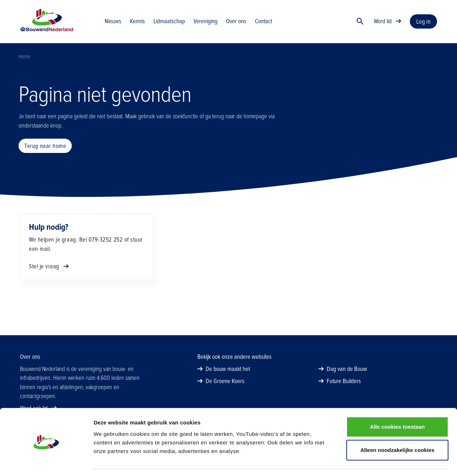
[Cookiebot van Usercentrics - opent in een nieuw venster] (46, 462)
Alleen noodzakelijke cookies (397, 429)
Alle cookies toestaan (397, 405)
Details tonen (386, 462)
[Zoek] (360, 23)
